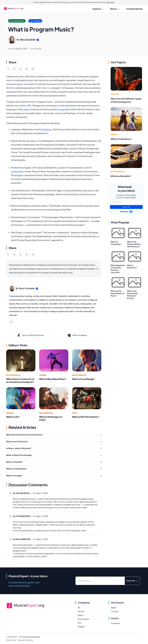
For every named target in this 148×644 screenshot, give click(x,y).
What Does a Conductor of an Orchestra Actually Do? (20, 380)
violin (26, 109)
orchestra (16, 171)
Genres (43, 375)
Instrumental (13, 375)
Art (79, 608)
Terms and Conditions (25, 640)
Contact (115, 611)
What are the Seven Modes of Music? (117, 293)
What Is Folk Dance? (121, 139)
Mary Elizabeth (28, 40)
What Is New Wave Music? (53, 379)
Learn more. (111, 2)
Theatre (115, 94)
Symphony (46, 129)
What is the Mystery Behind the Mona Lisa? (134, 244)
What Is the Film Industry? (86, 417)
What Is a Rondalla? (121, 176)
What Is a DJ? (13, 417)
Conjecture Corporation (31, 637)
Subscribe (126, 207)
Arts (75, 413)
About (114, 608)
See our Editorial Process (31, 335)
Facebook (115, 623)
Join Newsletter (134, 9)
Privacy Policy (11, 640)
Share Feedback (77, 335)
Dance (114, 134)
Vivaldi (62, 109)
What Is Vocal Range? (83, 379)
